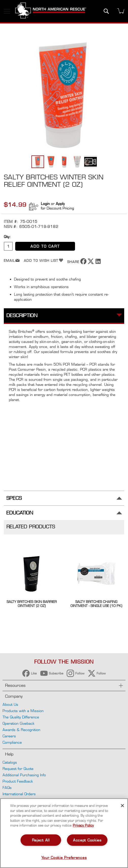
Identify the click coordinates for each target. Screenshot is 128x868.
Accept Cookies (87, 840)
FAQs (7, 788)
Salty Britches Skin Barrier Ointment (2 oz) (32, 604)
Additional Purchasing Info (24, 775)
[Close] (122, 806)
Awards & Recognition (21, 730)
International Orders (19, 794)
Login (45, 204)
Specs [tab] (14, 498)
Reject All (41, 840)
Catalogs (10, 762)
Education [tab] (20, 513)
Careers (9, 736)
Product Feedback (18, 781)
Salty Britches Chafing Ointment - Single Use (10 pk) (96, 604)
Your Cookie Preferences (64, 858)
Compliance (12, 742)
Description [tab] (22, 315)
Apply (60, 204)
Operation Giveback (19, 723)
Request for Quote (18, 769)
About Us (10, 704)
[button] (51, 162)
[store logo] (51, 11)
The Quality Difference (21, 717)
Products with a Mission (23, 711)
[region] (64, 833)
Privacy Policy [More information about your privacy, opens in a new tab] (83, 825)
